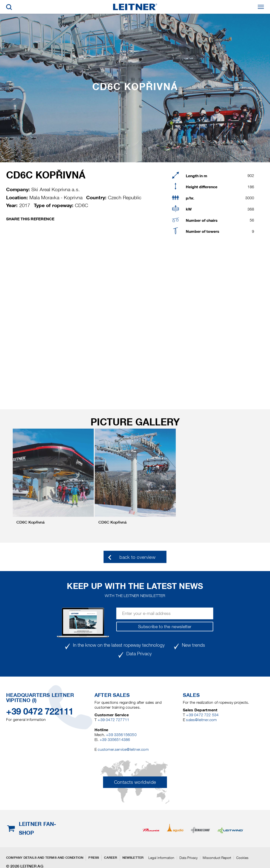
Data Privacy (188, 858)
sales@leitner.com (201, 720)
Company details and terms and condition (45, 858)
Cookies (242, 858)
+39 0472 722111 (40, 711)
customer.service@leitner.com (123, 749)
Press (94, 858)
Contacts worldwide (135, 782)
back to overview (137, 557)
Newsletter (133, 858)
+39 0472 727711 (113, 720)
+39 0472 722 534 (202, 715)
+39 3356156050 (121, 735)
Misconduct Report (217, 858)
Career (111, 858)
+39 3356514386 (115, 740)
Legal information (161, 858)
